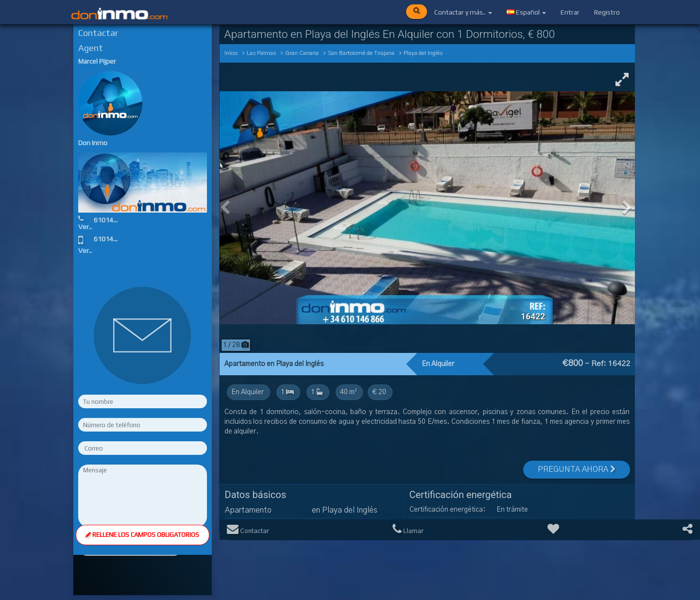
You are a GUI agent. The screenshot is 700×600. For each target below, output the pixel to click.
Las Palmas (261, 53)
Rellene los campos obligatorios (142, 532)
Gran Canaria (302, 53)
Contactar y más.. (463, 12)
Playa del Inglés (423, 53)
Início (231, 53)
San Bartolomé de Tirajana (361, 53)
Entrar (570, 12)
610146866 (111, 220)
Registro (607, 12)
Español (526, 12)
